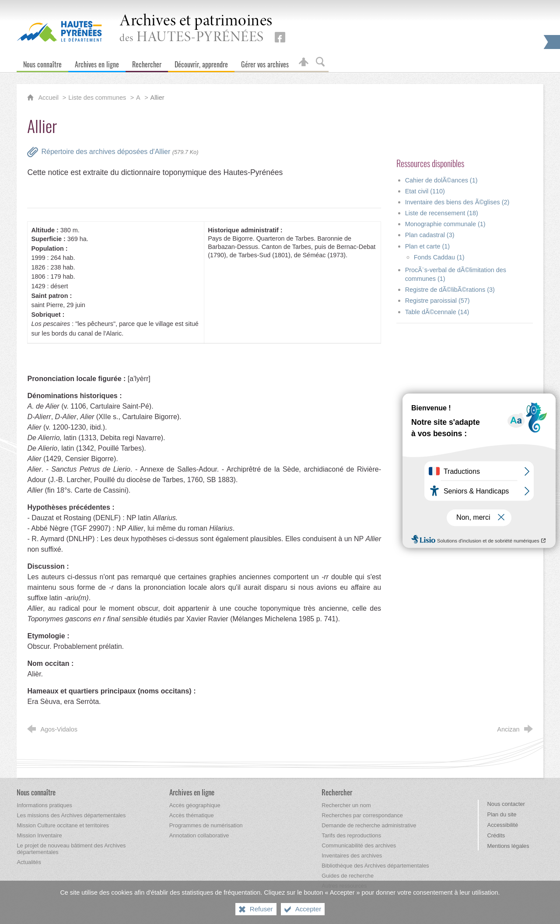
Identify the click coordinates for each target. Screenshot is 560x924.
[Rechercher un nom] (346, 805)
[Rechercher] (147, 62)
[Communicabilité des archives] (359, 845)
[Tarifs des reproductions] (351, 835)
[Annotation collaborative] (199, 835)
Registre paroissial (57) (437, 301)
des (196, 29)
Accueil (49, 98)
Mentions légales (508, 846)
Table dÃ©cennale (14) (437, 312)
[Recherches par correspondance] (362, 815)
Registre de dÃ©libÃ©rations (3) (450, 290)
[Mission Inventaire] (39, 835)
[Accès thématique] (192, 815)
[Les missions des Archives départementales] (71, 815)
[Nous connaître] (42, 62)
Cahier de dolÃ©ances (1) (441, 180)
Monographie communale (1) (445, 224)
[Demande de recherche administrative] (369, 825)
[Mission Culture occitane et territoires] (63, 825)
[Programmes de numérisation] (206, 825)
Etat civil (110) (425, 191)
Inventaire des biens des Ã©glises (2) (457, 202)
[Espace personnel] (304, 62)
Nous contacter (506, 804)
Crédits (496, 835)
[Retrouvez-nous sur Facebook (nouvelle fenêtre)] (280, 37)
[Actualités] (29, 862)
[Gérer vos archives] (265, 62)
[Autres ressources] (344, 886)
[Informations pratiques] (44, 805)
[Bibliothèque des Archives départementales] (375, 866)
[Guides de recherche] (348, 876)
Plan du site (502, 814)
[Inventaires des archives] (352, 856)
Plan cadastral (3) (430, 235)
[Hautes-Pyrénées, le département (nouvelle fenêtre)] (59, 31)
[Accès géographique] (195, 805)
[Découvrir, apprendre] (201, 62)
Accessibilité (503, 825)
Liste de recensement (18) (442, 213)
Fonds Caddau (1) (439, 257)
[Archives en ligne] (97, 62)
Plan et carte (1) (427, 246)
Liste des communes (97, 98)
